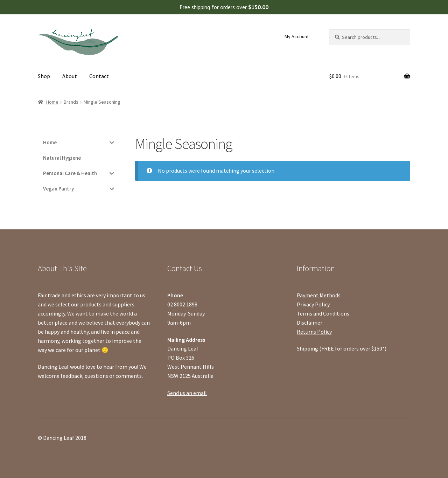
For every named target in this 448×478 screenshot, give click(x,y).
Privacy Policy (313, 304)
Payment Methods (319, 295)
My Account (297, 36)
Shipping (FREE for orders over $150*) (342, 348)
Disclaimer (310, 323)
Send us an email (187, 393)
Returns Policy (314, 332)
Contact (99, 76)
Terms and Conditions (323, 313)
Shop (44, 76)
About (70, 76)
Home (52, 102)
